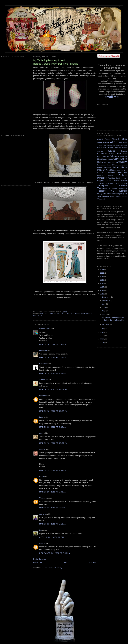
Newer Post (38, 563)
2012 (102, 294)
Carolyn (42, 449)
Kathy (42, 476)
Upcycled (38, 316)
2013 (102, 290)
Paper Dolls (66, 314)
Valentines (111, 194)
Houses (114, 162)
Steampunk (103, 186)
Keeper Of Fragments (114, 165)
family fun (123, 156)
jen (40, 530)
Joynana (43, 514)
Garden (110, 159)
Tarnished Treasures (82, 314)
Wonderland (101, 199)
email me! (112, 97)
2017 (102, 276)
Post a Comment (40, 559)
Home (65, 563)
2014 (102, 287)
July (104, 304)
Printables (102, 178)
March (105, 314)
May (104, 311)
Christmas (102, 154)
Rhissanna (43, 364)
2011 (102, 329)
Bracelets (118, 148)
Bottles (105, 148)
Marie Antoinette (104, 168)
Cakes (124, 148)
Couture (111, 154)
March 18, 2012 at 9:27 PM (53, 373)
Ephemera (115, 156)
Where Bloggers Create (118, 196)
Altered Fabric (47, 314)
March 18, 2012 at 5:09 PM (53, 344)
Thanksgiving (123, 189)
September (107, 300)
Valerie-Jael (44, 379)
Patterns (100, 175)
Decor (57, 314)
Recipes (116, 181)
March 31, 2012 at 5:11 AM (53, 524)
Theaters (101, 191)
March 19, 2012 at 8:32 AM (53, 427)
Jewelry (122, 162)
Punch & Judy (121, 178)
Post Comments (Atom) (53, 568)
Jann (41, 433)
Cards (112, 151)
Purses (109, 181)
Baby (121, 143)
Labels (124, 165)
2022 (102, 273)
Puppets (101, 181)
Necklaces (111, 170)
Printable (123, 175)
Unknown (43, 396)
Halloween (102, 162)
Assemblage (103, 142)
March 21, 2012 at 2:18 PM (53, 508)
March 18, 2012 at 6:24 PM (53, 357)
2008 (102, 339)
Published (112, 178)
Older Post (92, 563)
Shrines (124, 183)
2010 (102, 332)
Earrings (101, 156)
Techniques (113, 188)
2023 (102, 269)
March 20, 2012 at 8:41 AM (53, 492)
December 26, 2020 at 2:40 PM (55, 553)
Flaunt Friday (102, 159)
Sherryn (42, 543)
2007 (102, 343)
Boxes (111, 148)
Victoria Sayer (45, 329)
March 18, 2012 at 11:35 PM (53, 411)
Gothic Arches (120, 159)
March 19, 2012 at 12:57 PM (53, 443)
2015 (102, 283)
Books (99, 148)
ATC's (114, 142)
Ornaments (111, 173)
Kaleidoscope (101, 165)
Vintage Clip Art (121, 194)
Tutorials (123, 191)
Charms (124, 151)
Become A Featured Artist (119, 145)
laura (41, 417)
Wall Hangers (103, 196)
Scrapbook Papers (113, 183)
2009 (102, 336)
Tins (112, 191)
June (104, 307)
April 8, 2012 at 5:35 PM (52, 537)
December (106, 297)
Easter (107, 156)
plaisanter (43, 350)
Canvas (100, 151)
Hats (109, 162)
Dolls (125, 154)
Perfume (111, 175)
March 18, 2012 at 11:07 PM (53, 390)
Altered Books (104, 139)
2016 (102, 280)
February (106, 324)
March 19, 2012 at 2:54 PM (53, 470)
